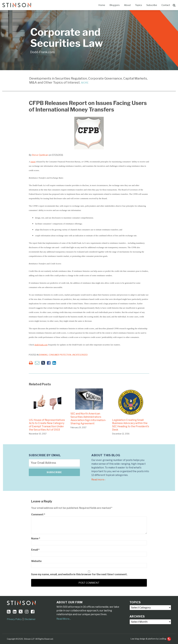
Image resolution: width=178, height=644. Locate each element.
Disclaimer (30, 619)
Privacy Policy (14, 619)
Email (35, 550)
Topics (139, 5)
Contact (166, 5)
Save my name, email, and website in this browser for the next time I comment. (79, 574)
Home (102, 5)
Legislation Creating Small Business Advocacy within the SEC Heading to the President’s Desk (131, 425)
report (33, 162)
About (127, 5)
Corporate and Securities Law (67, 38)
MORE (85, 83)
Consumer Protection (60, 355)
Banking (43, 355)
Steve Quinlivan (40, 155)
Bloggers (115, 5)
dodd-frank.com (41, 345)
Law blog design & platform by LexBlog (151, 639)
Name (36, 539)
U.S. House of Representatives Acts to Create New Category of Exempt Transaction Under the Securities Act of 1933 (47, 425)
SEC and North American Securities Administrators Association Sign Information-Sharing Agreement (88, 418)
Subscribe (152, 5)
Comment (38, 514)
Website (36, 561)
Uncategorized (80, 355)
